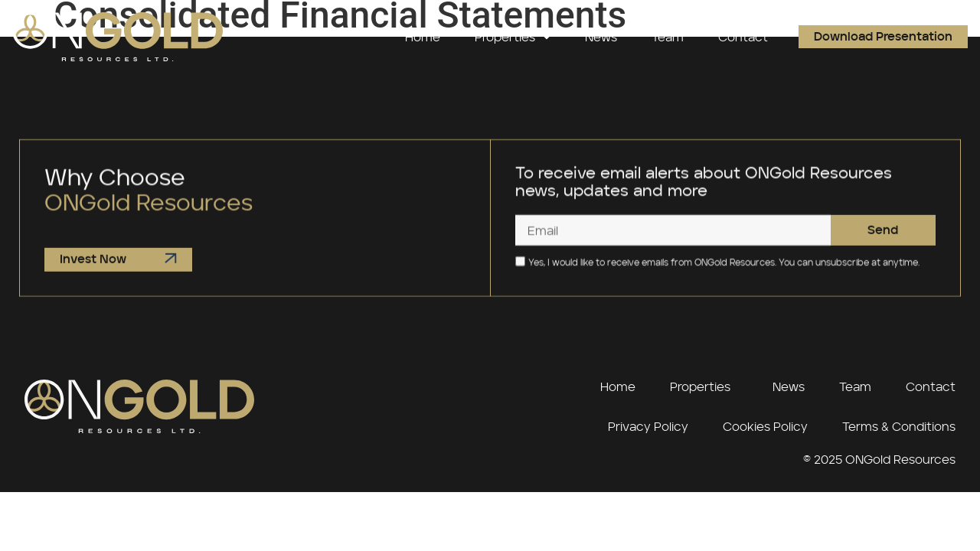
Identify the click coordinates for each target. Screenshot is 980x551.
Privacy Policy (648, 426)
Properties (513, 37)
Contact (743, 37)
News (601, 37)
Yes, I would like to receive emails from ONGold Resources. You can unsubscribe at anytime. (724, 267)
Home (423, 37)
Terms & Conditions (899, 426)
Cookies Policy (765, 426)
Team (668, 37)
